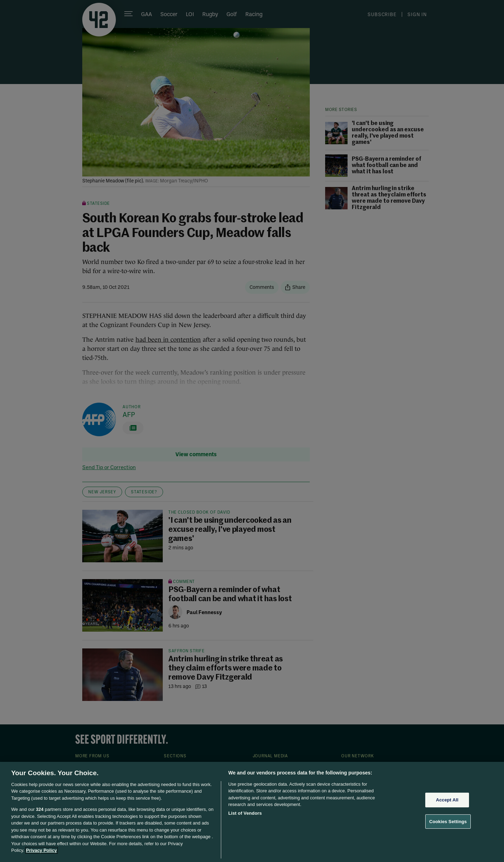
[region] (252, 812)
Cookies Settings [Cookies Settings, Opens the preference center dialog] (448, 821)
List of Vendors (245, 813)
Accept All (447, 800)
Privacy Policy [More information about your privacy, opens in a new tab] (41, 850)
